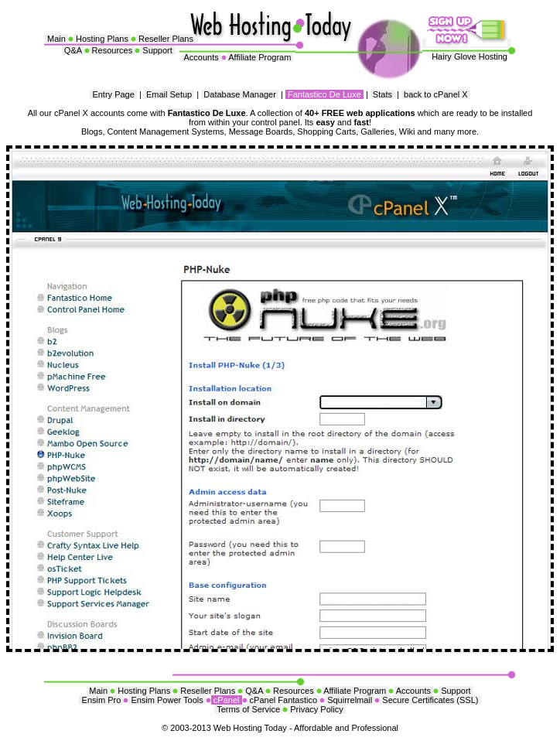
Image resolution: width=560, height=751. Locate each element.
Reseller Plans (166, 39)
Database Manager (240, 94)
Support (157, 50)
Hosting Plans (102, 39)
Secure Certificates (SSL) (430, 700)
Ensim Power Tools (167, 700)
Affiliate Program (260, 57)
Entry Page (113, 94)
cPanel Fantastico (284, 700)
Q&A (73, 50)
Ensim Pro (101, 700)
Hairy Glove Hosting (470, 56)
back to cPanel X (436, 94)
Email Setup (169, 94)
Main (56, 39)
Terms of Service (248, 709)
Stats (382, 94)
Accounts (201, 57)
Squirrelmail (350, 700)
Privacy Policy (317, 709)
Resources (113, 50)
